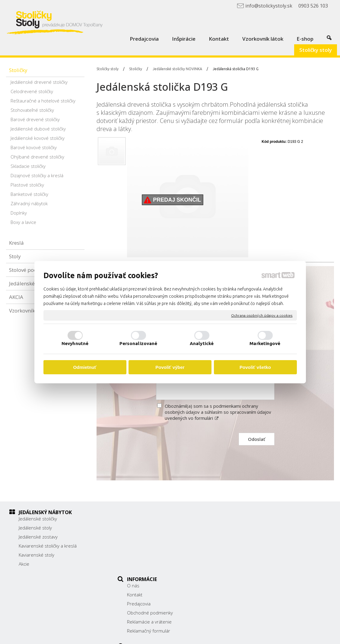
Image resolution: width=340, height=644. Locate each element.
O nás (137, 519)
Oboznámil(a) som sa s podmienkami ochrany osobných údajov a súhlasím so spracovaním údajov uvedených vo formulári (218, 412)
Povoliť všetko (255, 367)
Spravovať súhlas (288, 635)
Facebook (249, 567)
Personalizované (138, 343)
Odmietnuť (85, 367)
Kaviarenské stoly (37, 555)
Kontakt (138, 528)
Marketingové (265, 343)
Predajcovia (142, 537)
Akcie (24, 564)
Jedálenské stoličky (38, 519)
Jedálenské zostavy (38, 537)
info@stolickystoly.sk (261, 558)
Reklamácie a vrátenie (153, 555)
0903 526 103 (254, 551)
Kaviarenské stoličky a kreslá (48, 546)
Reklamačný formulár (152, 564)
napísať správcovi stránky (184, 635)
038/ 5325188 (255, 545)
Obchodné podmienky (153, 546)
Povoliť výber (170, 367)
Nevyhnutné (75, 343)
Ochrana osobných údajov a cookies (262, 315)
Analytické (202, 343)
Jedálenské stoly (35, 528)
